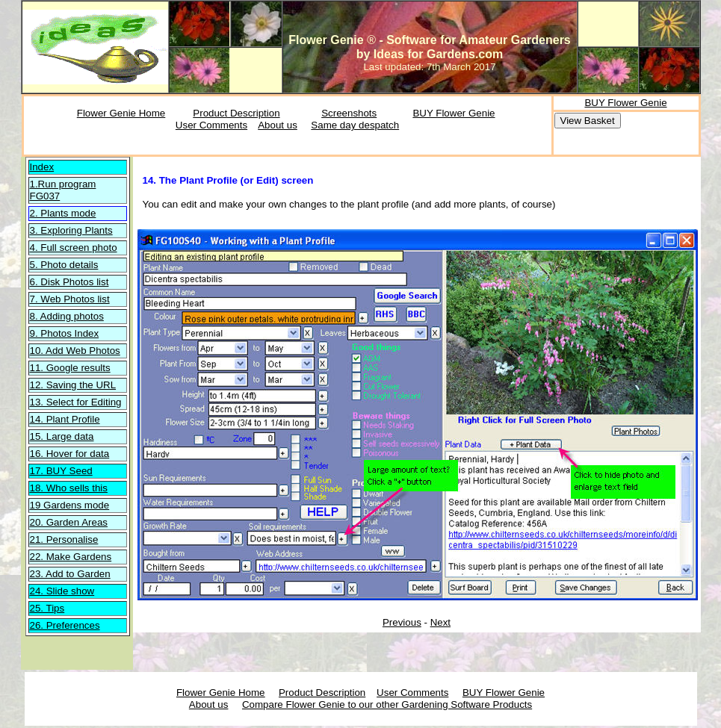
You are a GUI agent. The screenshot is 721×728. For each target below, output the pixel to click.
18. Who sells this (69, 488)
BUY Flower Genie (454, 113)
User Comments (211, 125)
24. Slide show (62, 591)
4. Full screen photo (74, 248)
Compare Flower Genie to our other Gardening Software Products (387, 704)
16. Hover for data (70, 454)
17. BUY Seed (61, 471)
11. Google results (70, 368)
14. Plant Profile (65, 419)
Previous (402, 622)
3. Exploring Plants (71, 230)
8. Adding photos (67, 316)
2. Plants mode (63, 213)
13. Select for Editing (76, 402)
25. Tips (47, 608)
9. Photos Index (65, 333)
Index (42, 167)
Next (440, 622)
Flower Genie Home (121, 113)
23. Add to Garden (70, 574)
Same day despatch (355, 125)
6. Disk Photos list (69, 282)
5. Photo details (64, 265)
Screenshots (349, 113)
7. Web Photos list (70, 299)
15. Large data (62, 436)
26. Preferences (65, 625)
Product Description (236, 113)
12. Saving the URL (73, 385)
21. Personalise (64, 539)
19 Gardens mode (70, 505)
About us (278, 125)
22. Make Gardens (71, 557)
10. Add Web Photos (75, 351)
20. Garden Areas (69, 522)
